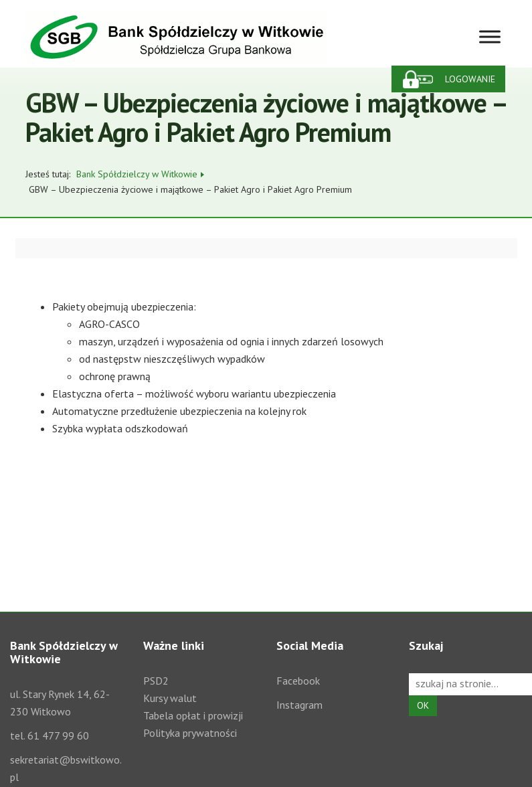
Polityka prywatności (190, 733)
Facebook (298, 681)
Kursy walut (170, 698)
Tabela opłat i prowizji (193, 715)
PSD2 (156, 681)
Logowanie (470, 79)
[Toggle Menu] (490, 36)
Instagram (299, 705)
